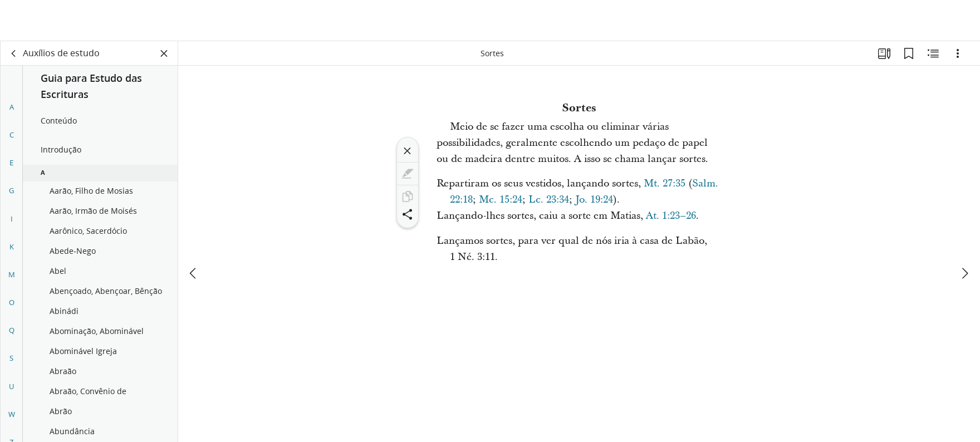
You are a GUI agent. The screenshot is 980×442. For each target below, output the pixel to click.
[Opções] (958, 53)
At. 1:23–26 (671, 216)
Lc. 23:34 (549, 200)
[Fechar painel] (164, 53)
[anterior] (194, 232)
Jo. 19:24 (594, 200)
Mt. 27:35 (665, 183)
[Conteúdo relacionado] (933, 53)
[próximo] (964, 232)
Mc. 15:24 (501, 200)
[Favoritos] (909, 53)
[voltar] (14, 53)
